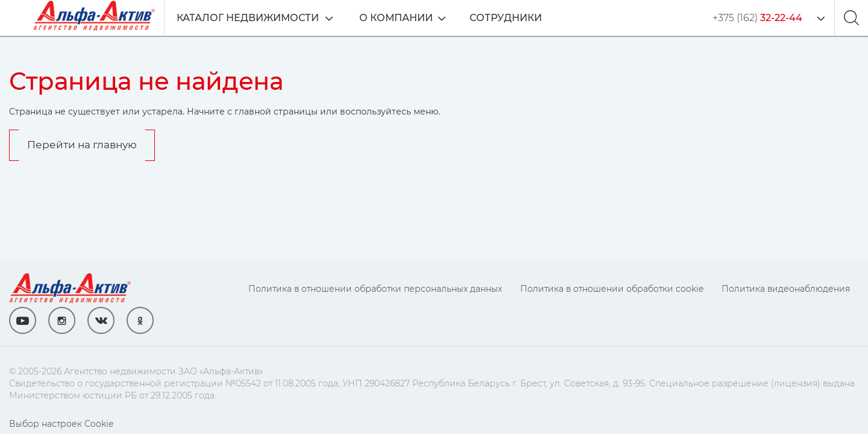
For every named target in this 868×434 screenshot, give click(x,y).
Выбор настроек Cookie (61, 424)
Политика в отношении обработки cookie (612, 289)
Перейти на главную (82, 145)
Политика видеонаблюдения (786, 289)
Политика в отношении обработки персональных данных (375, 289)
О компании (396, 18)
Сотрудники (506, 18)
